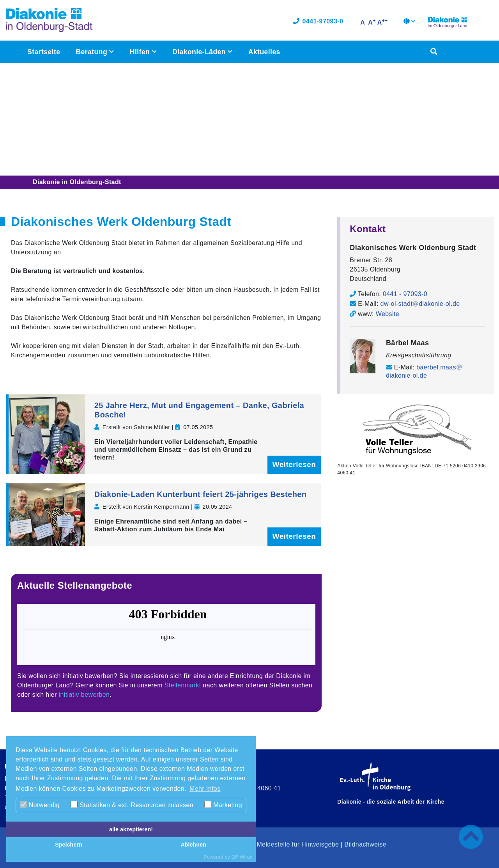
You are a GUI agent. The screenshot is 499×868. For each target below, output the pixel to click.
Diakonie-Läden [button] (200, 53)
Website (388, 313)
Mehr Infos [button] (205, 789)
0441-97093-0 (318, 22)
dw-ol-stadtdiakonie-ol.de (420, 304)
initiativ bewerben (84, 695)
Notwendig (40, 805)
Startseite (44, 53)
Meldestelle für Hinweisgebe (298, 844)
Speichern (69, 845)
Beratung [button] (92, 53)
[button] (410, 23)
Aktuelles (264, 53)
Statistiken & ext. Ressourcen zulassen (132, 805)
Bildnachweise (365, 844)
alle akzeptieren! (131, 829)
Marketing (223, 805)
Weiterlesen (294, 464)
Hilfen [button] (141, 53)
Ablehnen (193, 845)
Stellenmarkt (183, 685)
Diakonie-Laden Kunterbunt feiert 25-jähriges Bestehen (201, 494)
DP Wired (242, 857)
